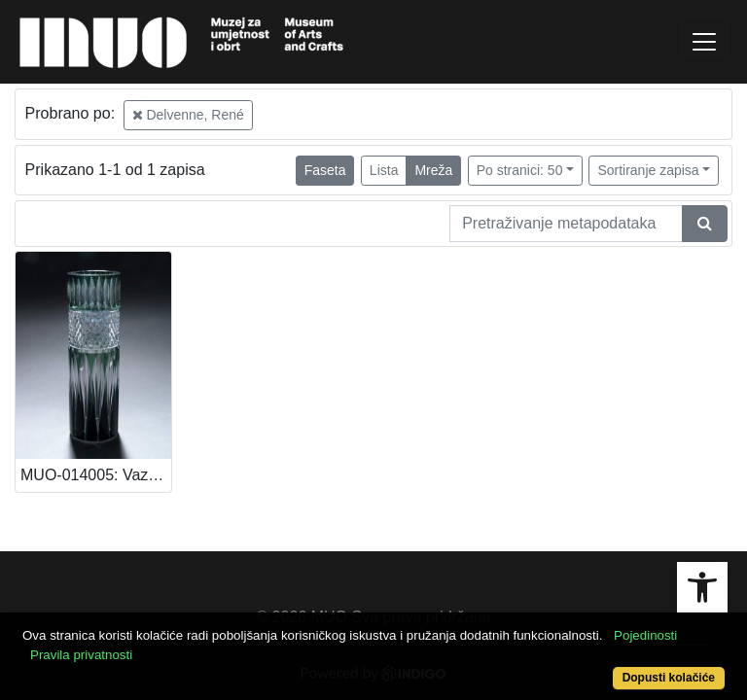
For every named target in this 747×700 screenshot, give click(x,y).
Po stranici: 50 (520, 170)
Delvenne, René (188, 115)
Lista (384, 170)
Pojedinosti (645, 635)
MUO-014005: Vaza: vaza (96, 475)
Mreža (433, 170)
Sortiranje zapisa (648, 170)
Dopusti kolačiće (669, 678)
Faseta (325, 170)
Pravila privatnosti (81, 655)
